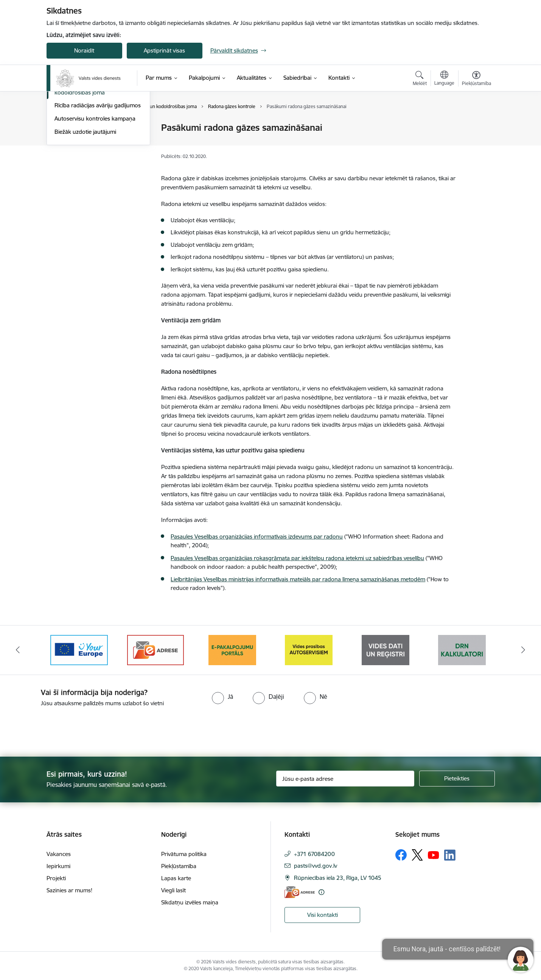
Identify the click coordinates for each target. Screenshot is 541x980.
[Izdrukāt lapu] (476, 125)
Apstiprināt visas (164, 50)
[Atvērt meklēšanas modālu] (420, 79)
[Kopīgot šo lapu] (476, 143)
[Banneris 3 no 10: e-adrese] (155, 649)
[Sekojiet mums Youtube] (434, 855)
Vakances (59, 854)
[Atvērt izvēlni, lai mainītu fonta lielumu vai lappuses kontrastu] (476, 79)
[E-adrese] (300, 892)
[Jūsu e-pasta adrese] (345, 779)
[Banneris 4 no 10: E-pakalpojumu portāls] (232, 649)
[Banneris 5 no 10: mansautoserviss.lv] (309, 649)
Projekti (56, 878)
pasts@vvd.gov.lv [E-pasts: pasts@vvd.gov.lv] (316, 866)
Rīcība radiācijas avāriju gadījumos (98, 187)
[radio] (222, 697)
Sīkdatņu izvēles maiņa (190, 902)
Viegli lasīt (173, 890)
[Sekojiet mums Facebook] (401, 855)
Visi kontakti (323, 915)
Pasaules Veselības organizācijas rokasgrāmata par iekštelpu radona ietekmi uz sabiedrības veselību (297, 558)
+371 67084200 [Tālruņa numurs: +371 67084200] (314, 854)
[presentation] (63, 729)
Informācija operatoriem (86, 128)
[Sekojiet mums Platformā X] (417, 855)
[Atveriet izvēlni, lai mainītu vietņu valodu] (444, 79)
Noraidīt (84, 50)
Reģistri (64, 141)
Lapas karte (176, 878)
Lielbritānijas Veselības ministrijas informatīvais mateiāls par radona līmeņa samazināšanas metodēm (298, 579)
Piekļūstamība (179, 866)
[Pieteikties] (457, 779)
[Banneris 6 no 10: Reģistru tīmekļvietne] (386, 649)
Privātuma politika (184, 854)
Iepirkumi (58, 866)
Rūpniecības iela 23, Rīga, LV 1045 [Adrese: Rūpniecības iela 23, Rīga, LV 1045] (338, 878)
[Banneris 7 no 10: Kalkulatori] (462, 649)
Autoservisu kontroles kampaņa (95, 200)
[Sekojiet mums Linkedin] (450, 855)
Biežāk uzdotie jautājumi (85, 213)
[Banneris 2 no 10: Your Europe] (79, 649)
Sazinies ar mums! (69, 890)
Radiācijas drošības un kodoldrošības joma (83, 171)
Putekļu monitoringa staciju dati (95, 154)
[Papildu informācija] (321, 892)
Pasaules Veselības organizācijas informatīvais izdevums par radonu (257, 536)
